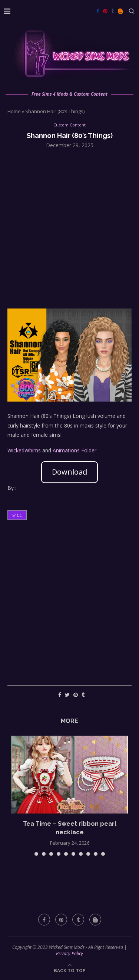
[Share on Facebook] (60, 695)
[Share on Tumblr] (83, 695)
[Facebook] (98, 11)
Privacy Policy (69, 953)
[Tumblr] (113, 11)
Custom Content (69, 125)
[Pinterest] (105, 11)
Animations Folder (75, 450)
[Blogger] (120, 11)
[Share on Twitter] (67, 695)
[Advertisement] (69, 228)
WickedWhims (24, 450)
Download (69, 472)
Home (14, 111)
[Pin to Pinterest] (76, 695)
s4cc (17, 515)
